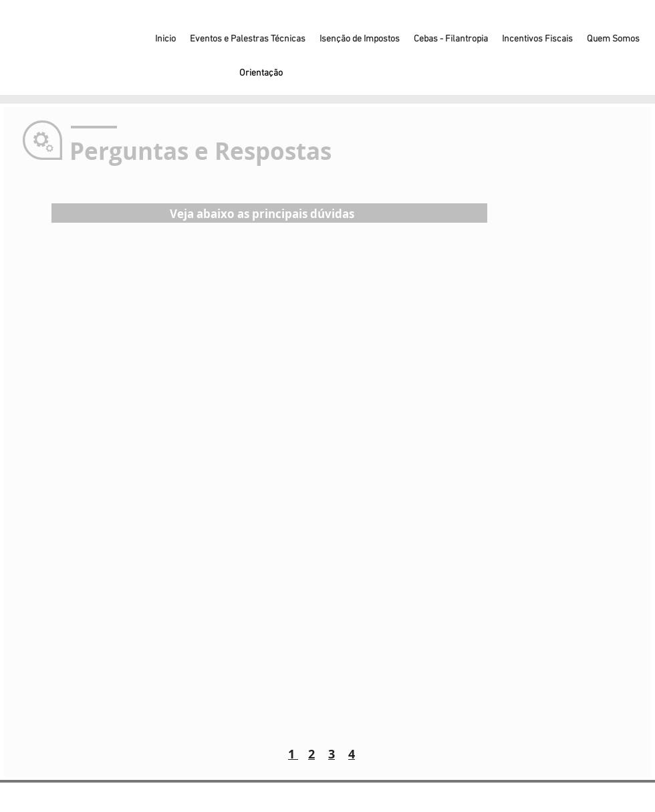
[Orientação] (261, 73)
